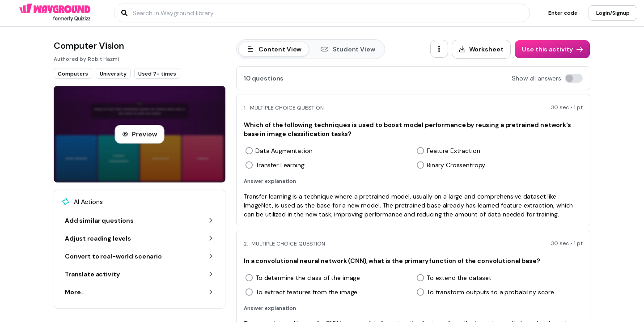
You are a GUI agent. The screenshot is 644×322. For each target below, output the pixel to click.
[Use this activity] (552, 49)
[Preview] (139, 134)
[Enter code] (563, 13)
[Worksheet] (481, 49)
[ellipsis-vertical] (439, 49)
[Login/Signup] (613, 13)
